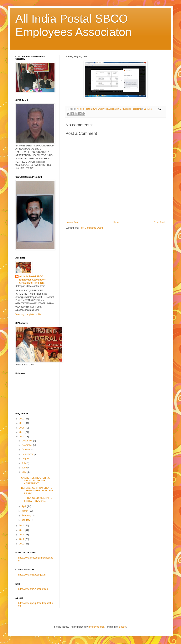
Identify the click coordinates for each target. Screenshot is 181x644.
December (27, 441)
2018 (22, 423)
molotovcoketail (96, 627)
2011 (22, 539)
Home (116, 222)
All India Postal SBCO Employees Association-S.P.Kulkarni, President (33, 280)
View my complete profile (28, 314)
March (25, 511)
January (26, 520)
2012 (22, 535)
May (24, 472)
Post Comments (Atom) (92, 228)
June (25, 468)
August (26, 459)
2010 (22, 544)
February (27, 516)
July (24, 463)
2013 (22, 530)
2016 (22, 432)
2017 (22, 428)
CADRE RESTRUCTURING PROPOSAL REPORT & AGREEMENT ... (36, 481)
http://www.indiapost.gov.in (32, 575)
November (27, 445)
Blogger (122, 627)
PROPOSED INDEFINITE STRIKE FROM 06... (37, 499)
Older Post (159, 222)
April (24, 506)
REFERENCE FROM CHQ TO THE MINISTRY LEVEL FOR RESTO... (37, 491)
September (28, 454)
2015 (22, 437)
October (26, 450)
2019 (22, 419)
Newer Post (72, 222)
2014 (22, 526)
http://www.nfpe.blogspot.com (33, 589)
